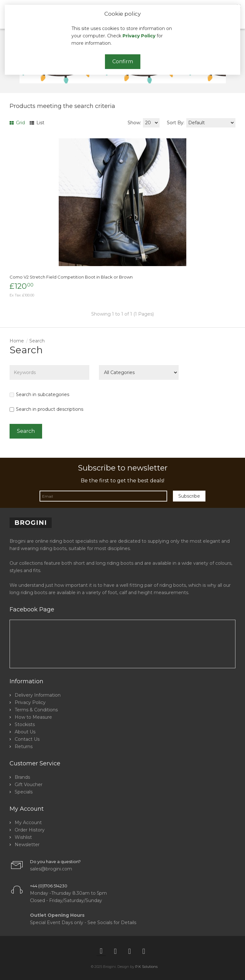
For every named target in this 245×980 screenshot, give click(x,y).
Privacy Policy (139, 36)
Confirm (123, 61)
